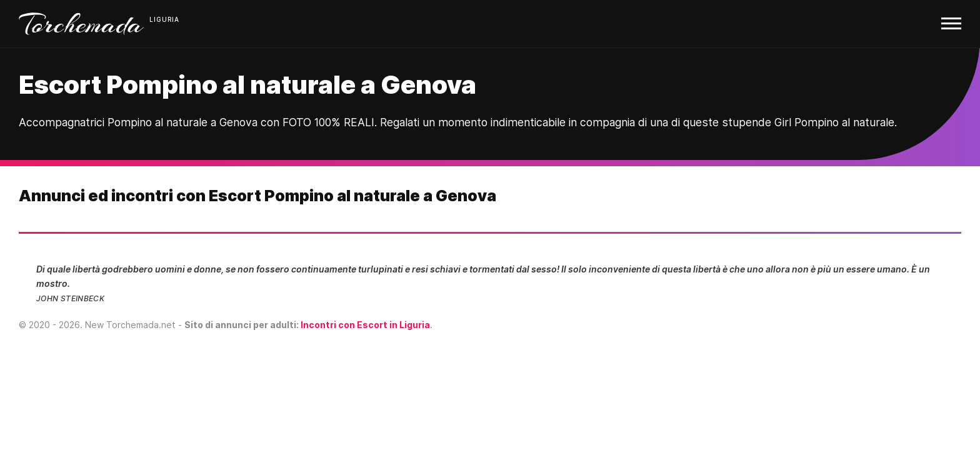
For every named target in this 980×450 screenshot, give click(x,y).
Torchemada (81, 24)
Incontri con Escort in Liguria (365, 325)
